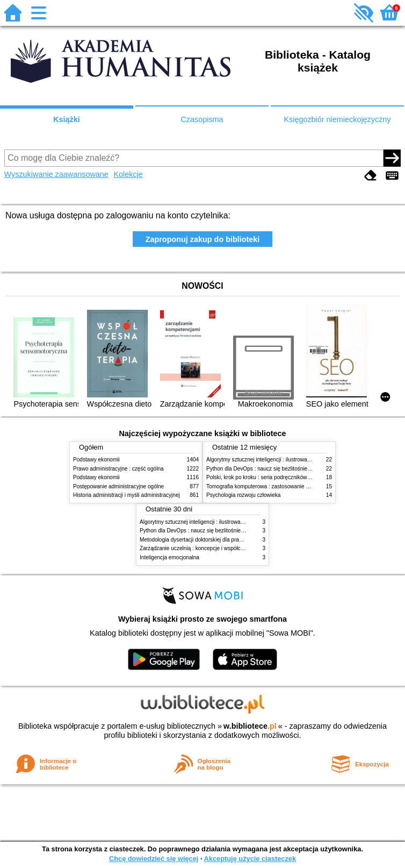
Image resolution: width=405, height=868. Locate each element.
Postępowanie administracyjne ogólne (118, 486)
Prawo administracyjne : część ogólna (118, 469)
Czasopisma (202, 119)
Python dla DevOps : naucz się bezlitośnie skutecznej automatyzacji (288, 469)
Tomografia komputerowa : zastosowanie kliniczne (266, 486)
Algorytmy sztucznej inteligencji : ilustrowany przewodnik (274, 460)
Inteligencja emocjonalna (169, 557)
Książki (67, 119)
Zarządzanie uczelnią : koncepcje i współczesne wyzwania (210, 548)
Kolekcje (128, 174)
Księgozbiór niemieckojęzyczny (337, 119)
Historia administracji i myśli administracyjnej (126, 495)
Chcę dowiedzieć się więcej (154, 859)
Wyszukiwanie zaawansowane (56, 174)
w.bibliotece (250, 726)
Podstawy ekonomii (96, 460)
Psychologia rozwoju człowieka (243, 495)
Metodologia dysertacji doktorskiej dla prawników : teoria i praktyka (219, 540)
